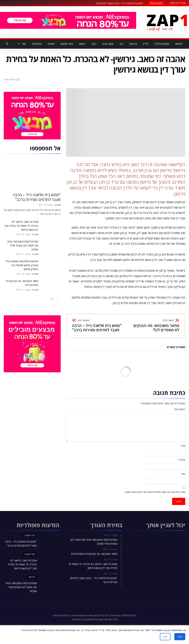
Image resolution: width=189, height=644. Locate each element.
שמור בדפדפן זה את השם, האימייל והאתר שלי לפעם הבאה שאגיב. (155, 492)
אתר (183, 474)
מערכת (58, 205)
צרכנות (32, 577)
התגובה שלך (180, 409)
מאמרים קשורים (176, 347)
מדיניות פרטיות (29, 630)
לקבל (180, 637)
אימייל (181, 460)
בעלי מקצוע (30, 535)
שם (183, 446)
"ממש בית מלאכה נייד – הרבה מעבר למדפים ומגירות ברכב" (98, 326)
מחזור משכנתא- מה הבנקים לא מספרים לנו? (154, 326)
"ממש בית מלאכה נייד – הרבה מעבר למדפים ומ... (120, 3)
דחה (165, 637)
